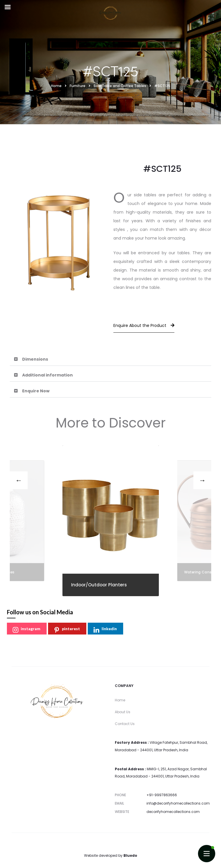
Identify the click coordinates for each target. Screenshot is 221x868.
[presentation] (19, 480)
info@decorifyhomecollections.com (178, 803)
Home (120, 700)
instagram (26, 629)
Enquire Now (36, 391)
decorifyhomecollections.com (173, 812)
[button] (110, 359)
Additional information (47, 375)
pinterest (67, 629)
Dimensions (35, 359)
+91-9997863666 (162, 795)
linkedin (105, 629)
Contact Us (125, 724)
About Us (123, 712)
